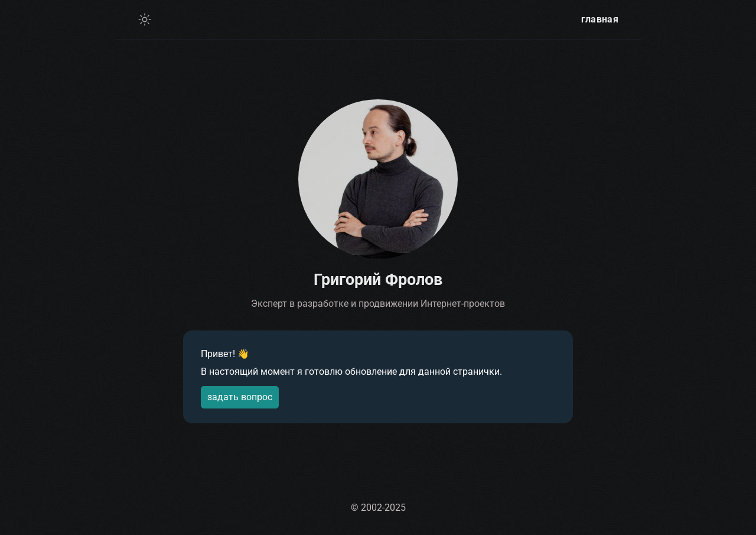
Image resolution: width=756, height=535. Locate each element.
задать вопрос (240, 397)
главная (600, 19)
